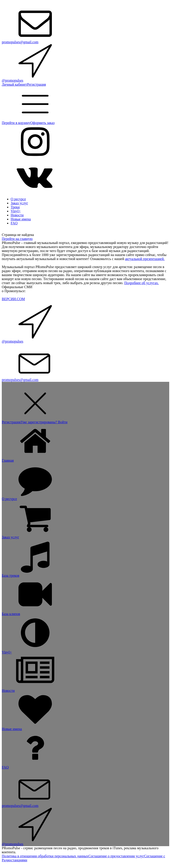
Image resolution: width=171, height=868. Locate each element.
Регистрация (36, 84)
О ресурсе (18, 199)
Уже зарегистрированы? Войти (44, 422)
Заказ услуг (19, 203)
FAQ (14, 223)
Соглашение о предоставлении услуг (116, 856)
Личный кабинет (14, 84)
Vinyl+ (16, 211)
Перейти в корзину (16, 123)
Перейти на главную (17, 239)
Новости (17, 215)
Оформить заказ (42, 123)
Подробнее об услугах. (141, 283)
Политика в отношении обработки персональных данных (45, 856)
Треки (15, 207)
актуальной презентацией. (145, 259)
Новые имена (21, 219)
